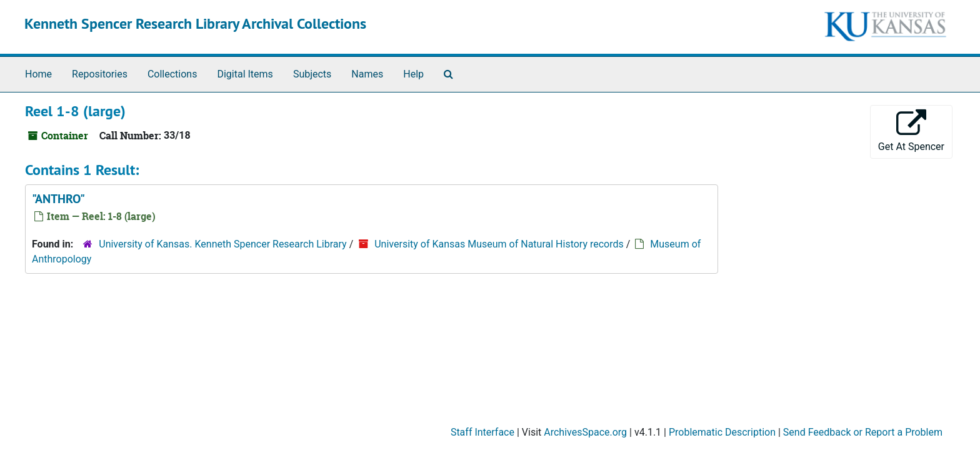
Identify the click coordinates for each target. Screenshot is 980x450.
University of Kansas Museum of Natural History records (499, 244)
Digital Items (245, 74)
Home (38, 74)
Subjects (312, 74)
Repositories (100, 74)
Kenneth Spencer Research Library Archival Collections (195, 23)
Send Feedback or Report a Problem (863, 432)
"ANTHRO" (58, 199)
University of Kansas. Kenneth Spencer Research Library (222, 244)
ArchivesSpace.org (585, 432)
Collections (172, 74)
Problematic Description (722, 432)
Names (367, 74)
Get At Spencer (911, 131)
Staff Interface (482, 432)
